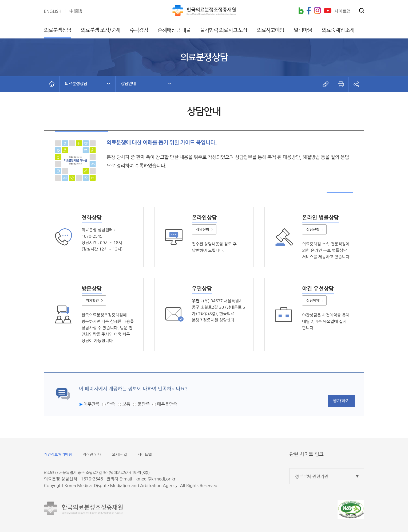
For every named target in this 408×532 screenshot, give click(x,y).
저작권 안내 (92, 455)
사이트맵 (145, 455)
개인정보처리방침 (58, 455)
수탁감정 (139, 30)
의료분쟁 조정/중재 (101, 30)
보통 (126, 404)
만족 (111, 404)
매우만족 (92, 404)
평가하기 (341, 400)
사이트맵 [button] (342, 11)
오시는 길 (120, 455)
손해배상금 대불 (174, 30)
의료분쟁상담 (58, 30)
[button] (362, 11)
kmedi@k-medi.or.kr (155, 479)
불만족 (144, 404)
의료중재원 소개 (338, 30)
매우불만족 (167, 404)
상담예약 (313, 301)
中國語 (76, 11)
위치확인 (92, 301)
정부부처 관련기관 (312, 476)
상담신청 (203, 230)
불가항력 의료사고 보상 (224, 30)
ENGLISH (53, 11)
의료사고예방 (271, 30)
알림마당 (303, 30)
